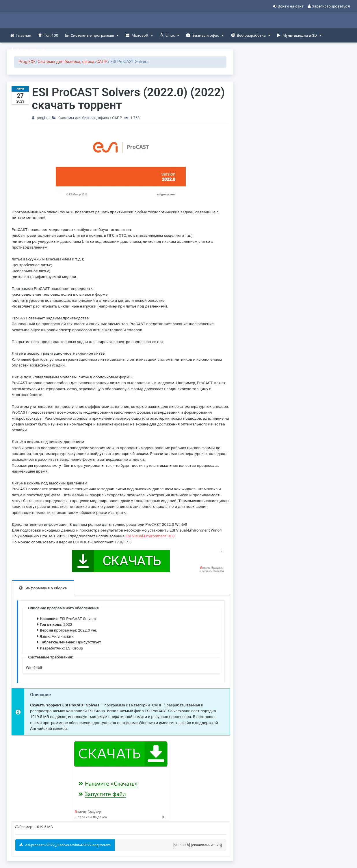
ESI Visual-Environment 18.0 (150, 536)
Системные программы (92, 35)
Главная (21, 35)
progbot (43, 118)
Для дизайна (27, 50)
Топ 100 (48, 35)
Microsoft (139, 35)
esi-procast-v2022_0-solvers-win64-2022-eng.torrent (65, 845)
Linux (170, 35)
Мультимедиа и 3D (299, 35)
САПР (102, 62)
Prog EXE (27, 62)
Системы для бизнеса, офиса (66, 62)
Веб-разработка (251, 35)
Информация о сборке (46, 588)
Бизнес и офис (205, 35)
